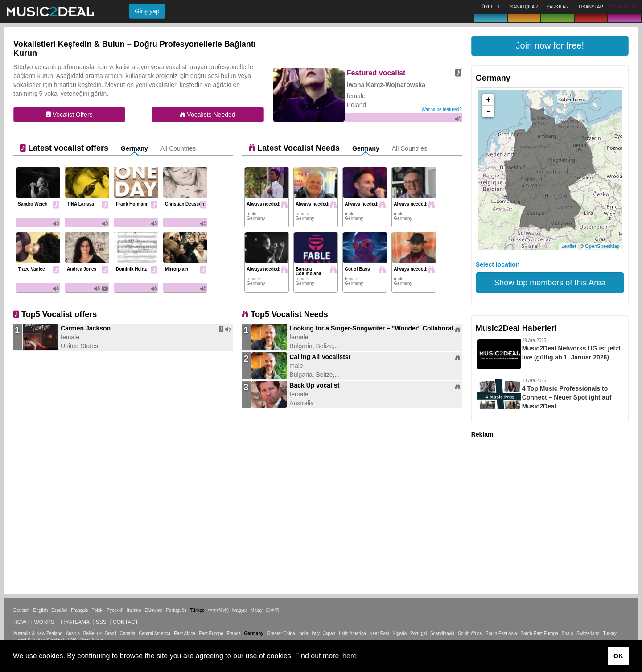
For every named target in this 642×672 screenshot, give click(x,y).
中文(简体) (218, 610)
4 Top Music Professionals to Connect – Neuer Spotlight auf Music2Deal (567, 397)
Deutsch (22, 610)
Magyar (240, 610)
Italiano (134, 610)
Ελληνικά (154, 610)
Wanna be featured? (441, 109)
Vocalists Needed (208, 115)
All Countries (178, 148)
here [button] (350, 656)
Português (176, 610)
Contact (126, 622)
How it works (34, 622)
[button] (550, 46)
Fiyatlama (75, 622)
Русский (115, 610)
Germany (134, 148)
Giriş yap (147, 11)
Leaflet (569, 246)
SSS (101, 622)
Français (79, 610)
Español (59, 610)
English (40, 610)
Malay (257, 610)
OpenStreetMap (602, 246)
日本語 (272, 610)
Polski (97, 610)
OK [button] (618, 656)
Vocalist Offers (70, 115)
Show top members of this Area (550, 283)
